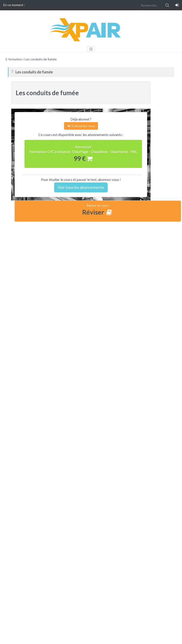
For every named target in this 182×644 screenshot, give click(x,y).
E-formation (14, 59)
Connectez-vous (81, 126)
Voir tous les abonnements (81, 187)
